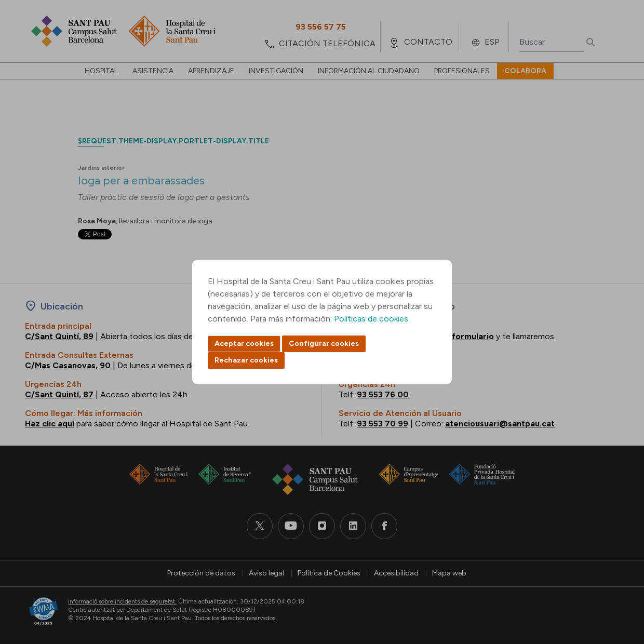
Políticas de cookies (371, 319)
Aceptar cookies (244, 344)
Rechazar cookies (246, 360)
